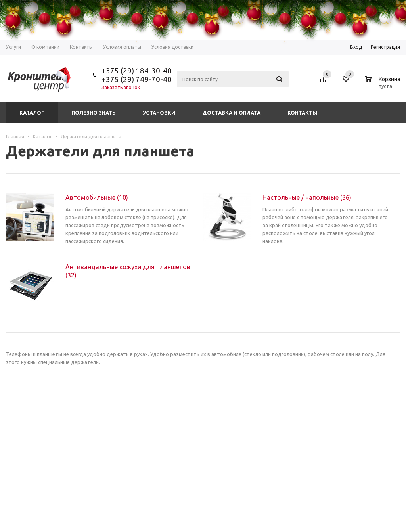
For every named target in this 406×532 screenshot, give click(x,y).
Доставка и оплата (231, 113)
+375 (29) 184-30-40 (137, 71)
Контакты (302, 113)
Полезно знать (94, 113)
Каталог (32, 113)
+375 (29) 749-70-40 (137, 79)
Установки (159, 113)
